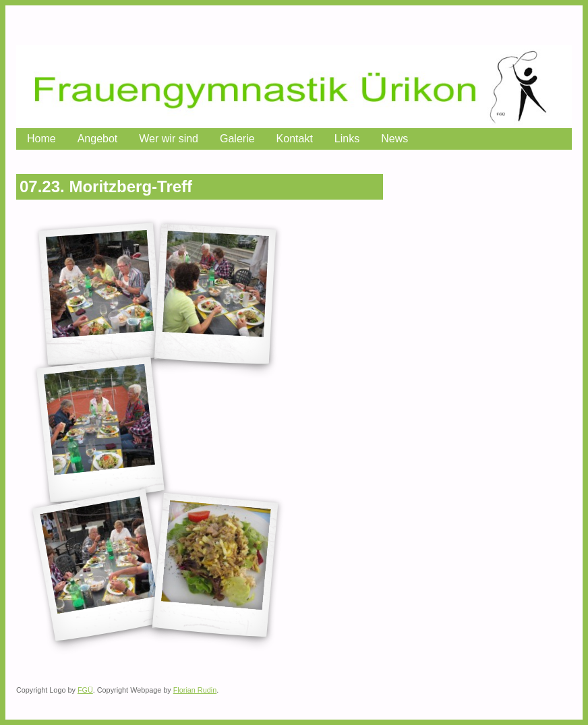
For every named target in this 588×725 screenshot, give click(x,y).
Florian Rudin (195, 690)
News (394, 139)
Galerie (237, 139)
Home (41, 139)
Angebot (98, 139)
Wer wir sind (169, 139)
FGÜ (85, 690)
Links (347, 139)
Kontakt (295, 139)
